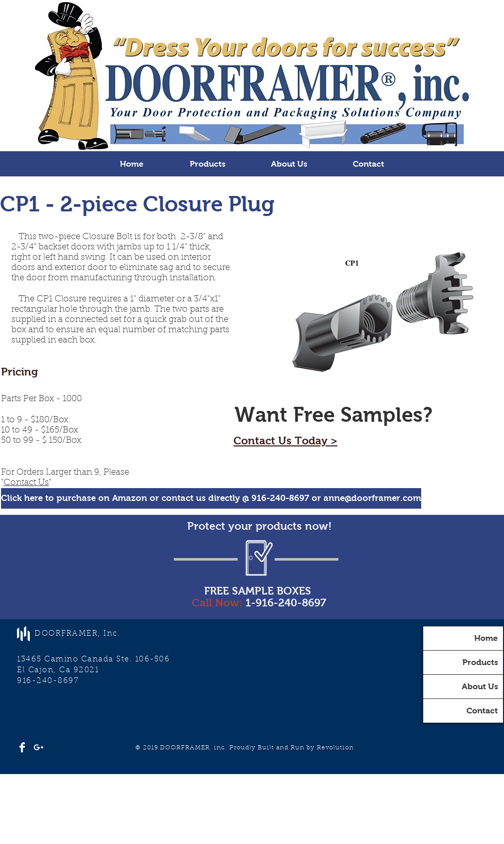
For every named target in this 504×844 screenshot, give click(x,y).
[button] (207, 164)
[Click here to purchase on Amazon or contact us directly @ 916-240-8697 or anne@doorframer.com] (211, 498)
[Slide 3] (261, 125)
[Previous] (58, 76)
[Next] (446, 76)
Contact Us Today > (285, 441)
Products (480, 662)
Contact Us (26, 483)
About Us (480, 686)
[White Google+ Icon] (39, 747)
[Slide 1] (243, 125)
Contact (482, 711)
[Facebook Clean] (22, 747)
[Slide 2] (252, 125)
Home (486, 638)
